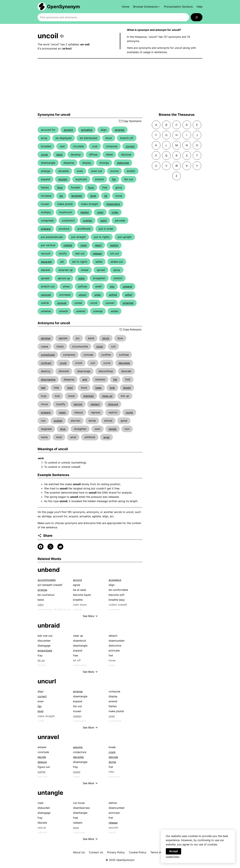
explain (63, 179)
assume (78, 747)
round (129, 412)
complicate (48, 355)
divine (112, 762)
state (81, 278)
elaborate (123, 163)
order (115, 212)
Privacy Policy (116, 852)
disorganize (48, 379)
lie (106, 196)
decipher (78, 757)
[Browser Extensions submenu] (147, 7)
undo (98, 295)
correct (130, 146)
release (97, 253)
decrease (124, 363)
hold (70, 388)
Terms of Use (159, 852)
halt (43, 388)
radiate (68, 245)
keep (98, 388)
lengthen (77, 196)
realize (114, 245)
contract (46, 363)
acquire (68, 130)
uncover (46, 295)
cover (44, 155)
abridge (46, 338)
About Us (79, 852)
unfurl (129, 295)
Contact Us (96, 852)
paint (104, 220)
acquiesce (115, 580)
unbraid (49, 625)
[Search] (197, 17)
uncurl (82, 295)
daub (59, 155)
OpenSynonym (63, 7)
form (91, 187)
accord (77, 580)
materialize (113, 204)
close (100, 346)
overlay (88, 220)
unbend (127, 286)
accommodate (47, 580)
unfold (113, 295)
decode (113, 757)
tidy (112, 286)
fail (115, 379)
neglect (95, 404)
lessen (127, 388)
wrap (106, 437)
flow (60, 187)
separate (46, 262)
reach (98, 245)
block (106, 338)
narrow (78, 404)
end (85, 379)
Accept (173, 853)
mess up (107, 396)
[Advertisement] (120, 86)
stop (63, 429)
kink (112, 388)
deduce (42, 762)
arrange (120, 130)
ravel (83, 245)
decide (42, 757)
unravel (62, 303)
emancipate (45, 651)
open (100, 212)
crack (112, 752)
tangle (112, 429)
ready (62, 412)
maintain (89, 396)
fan (114, 179)
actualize (87, 130)
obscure (113, 404)
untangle (128, 303)
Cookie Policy (138, 852)
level (93, 196)
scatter (58, 421)
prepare (46, 229)
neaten (85, 212)
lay (61, 196)
